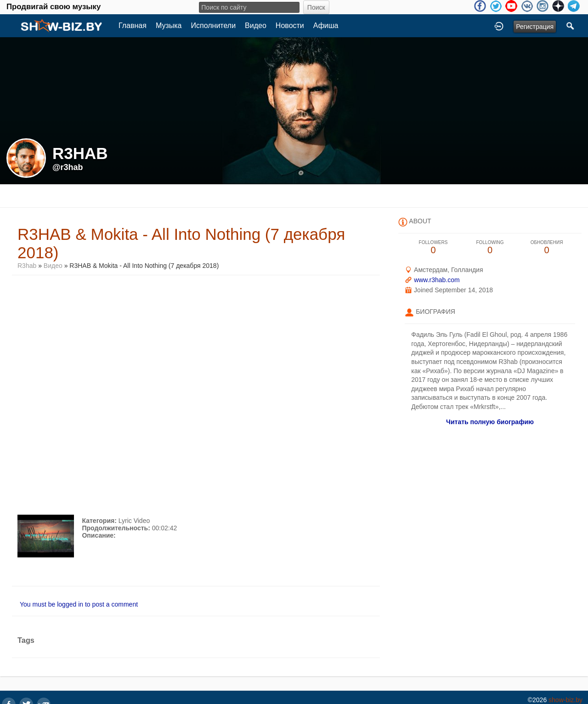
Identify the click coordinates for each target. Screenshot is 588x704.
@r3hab (68, 167)
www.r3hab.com (437, 280)
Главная (133, 26)
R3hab (27, 266)
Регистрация (535, 27)
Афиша (326, 26)
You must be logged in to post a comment (79, 604)
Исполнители (214, 26)
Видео (256, 26)
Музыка (169, 26)
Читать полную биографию (490, 422)
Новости (290, 26)
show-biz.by (565, 700)
